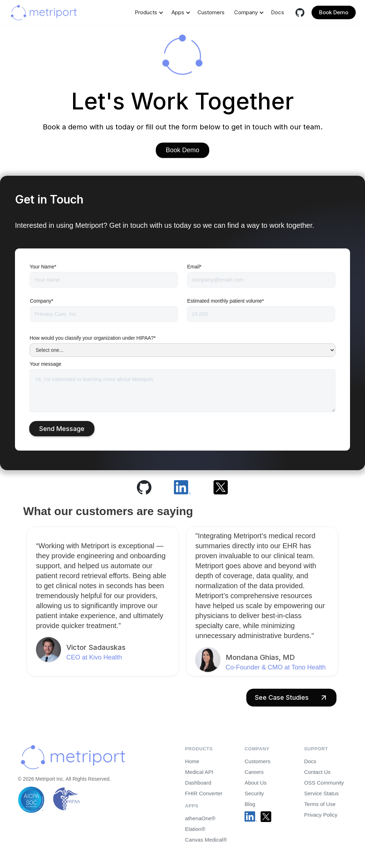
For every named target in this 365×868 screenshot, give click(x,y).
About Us (256, 783)
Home (192, 761)
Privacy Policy (321, 815)
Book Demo (334, 12)
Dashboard (198, 783)
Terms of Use (320, 804)
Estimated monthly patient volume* (226, 301)
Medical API (199, 772)
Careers (254, 772)
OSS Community (324, 783)
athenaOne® (200, 818)
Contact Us (317, 772)
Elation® (195, 829)
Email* (194, 267)
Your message (45, 364)
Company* (42, 301)
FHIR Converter (204, 793)
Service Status (321, 793)
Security (254, 793)
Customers (211, 12)
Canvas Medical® (206, 840)
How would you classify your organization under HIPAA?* (93, 338)
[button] (148, 12)
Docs (277, 12)
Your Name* (43, 267)
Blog (250, 804)
